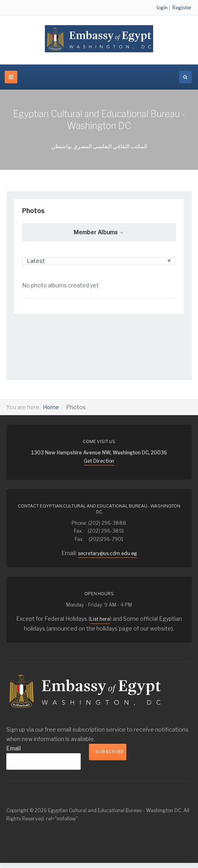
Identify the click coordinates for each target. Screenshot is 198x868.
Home (51, 407)
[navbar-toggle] (11, 77)
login (162, 8)
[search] (185, 77)
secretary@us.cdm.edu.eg (107, 553)
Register (182, 8)
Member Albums (99, 232)
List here (100, 619)
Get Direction (99, 461)
